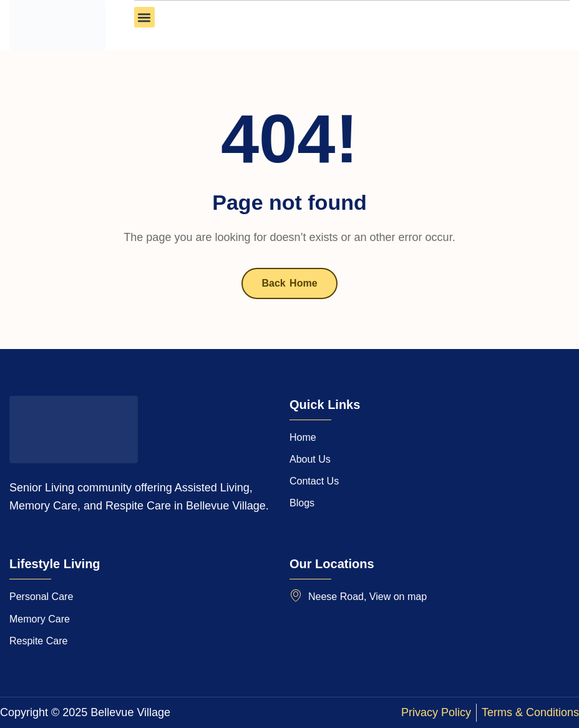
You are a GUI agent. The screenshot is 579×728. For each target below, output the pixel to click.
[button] (144, 17)
